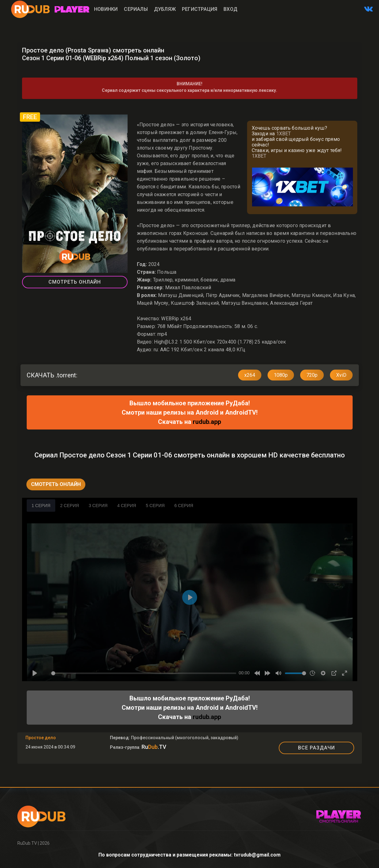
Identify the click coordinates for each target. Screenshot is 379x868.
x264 (250, 375)
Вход (230, 9)
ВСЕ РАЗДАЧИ (316, 748)
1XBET (284, 134)
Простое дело (41, 738)
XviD (341, 375)
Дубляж (165, 9)
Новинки (106, 9)
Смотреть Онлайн (75, 282)
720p (312, 375)
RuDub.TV (27, 843)
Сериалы (136, 9)
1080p (281, 375)
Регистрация (200, 9)
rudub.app (207, 422)
